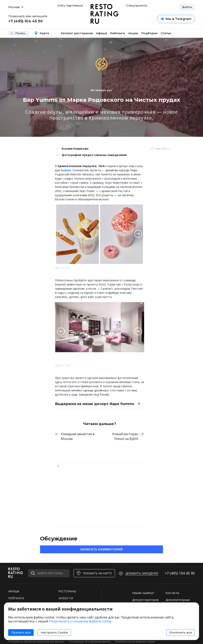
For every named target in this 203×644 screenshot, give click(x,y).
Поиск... (19, 33)
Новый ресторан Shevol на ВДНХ (128, 436)
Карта (42, 33)
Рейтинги (118, 33)
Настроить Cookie (54, 633)
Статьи (166, 33)
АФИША (14, 591)
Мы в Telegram (176, 19)
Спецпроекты (136, 6)
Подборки (149, 33)
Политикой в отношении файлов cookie (80, 621)
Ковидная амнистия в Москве (75, 436)
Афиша (101, 33)
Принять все (21, 633)
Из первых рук (101, 90)
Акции (133, 33)
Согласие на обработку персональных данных (36, 642)
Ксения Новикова (75, 149)
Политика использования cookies (135, 642)
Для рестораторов (146, 600)
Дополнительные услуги (178, 602)
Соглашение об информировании (90, 642)
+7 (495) (180, 573)
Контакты (172, 593)
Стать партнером (70, 6)
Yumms (66, 170)
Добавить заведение (142, 573)
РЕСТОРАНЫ (67, 591)
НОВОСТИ (66, 598)
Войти (187, 7)
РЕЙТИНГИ (16, 598)
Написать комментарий (101, 549)
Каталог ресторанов (77, 33)
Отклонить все (181, 633)
